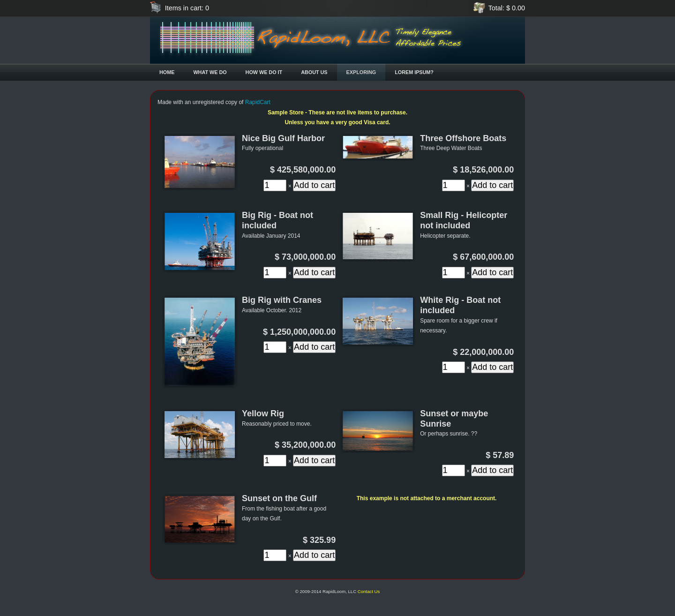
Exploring (361, 72)
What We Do (210, 72)
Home (167, 72)
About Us (314, 72)
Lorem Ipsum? (414, 72)
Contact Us (369, 591)
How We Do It (264, 72)
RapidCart (258, 102)
